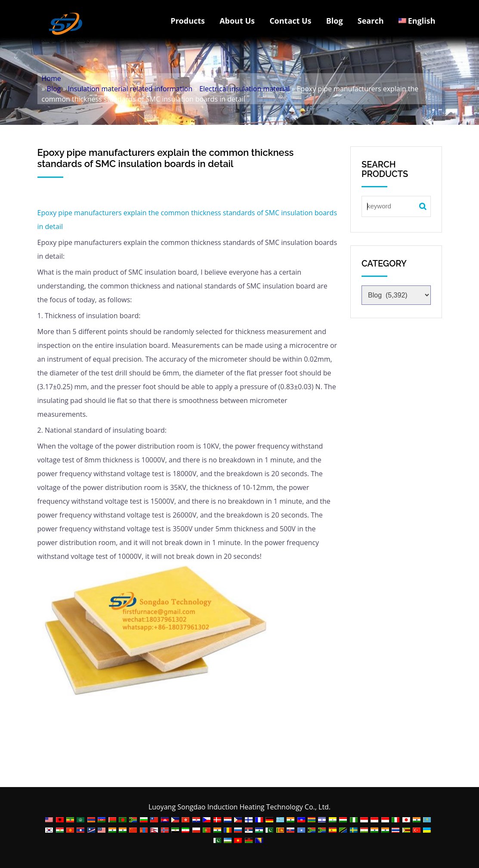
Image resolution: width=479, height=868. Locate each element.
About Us (237, 21)
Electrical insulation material (244, 89)
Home (51, 78)
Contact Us (290, 21)
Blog (335, 21)
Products (188, 21)
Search (371, 21)
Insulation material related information (130, 89)
